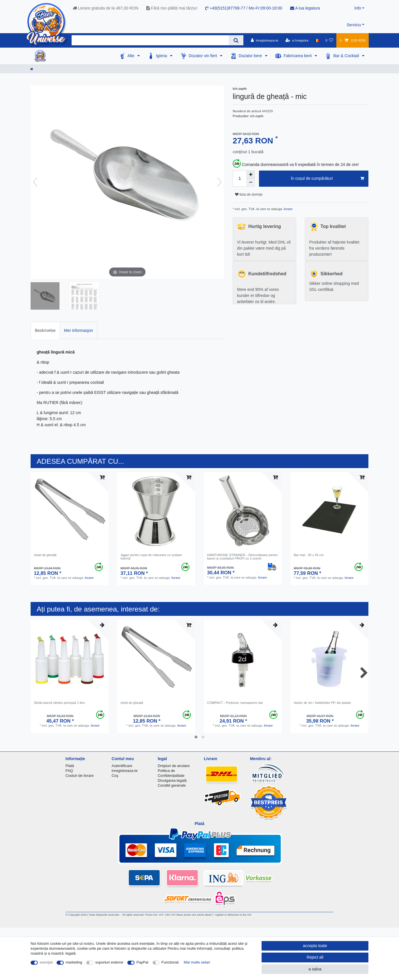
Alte (131, 56)
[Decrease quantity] (251, 183)
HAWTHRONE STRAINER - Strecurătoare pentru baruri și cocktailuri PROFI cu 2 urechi (242, 557)
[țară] (317, 40)
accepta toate (315, 946)
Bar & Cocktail (347, 56)
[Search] (236, 40)
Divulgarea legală (172, 780)
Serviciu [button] (354, 25)
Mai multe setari (197, 962)
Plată (70, 766)
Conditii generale (172, 785)
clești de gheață (45, 555)
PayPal (142, 962)
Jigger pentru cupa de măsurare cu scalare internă (151, 557)
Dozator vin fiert (203, 56)
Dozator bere (251, 56)
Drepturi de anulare (174, 766)
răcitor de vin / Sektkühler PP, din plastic (322, 703)
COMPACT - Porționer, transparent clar (235, 703)
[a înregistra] (297, 40)
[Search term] (150, 40)
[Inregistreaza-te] (265, 40)
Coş (115, 776)
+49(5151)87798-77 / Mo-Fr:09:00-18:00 (244, 8)
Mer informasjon (79, 330)
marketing (74, 962)
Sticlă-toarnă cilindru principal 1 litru (59, 703)
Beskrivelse (45, 330)
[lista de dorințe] (329, 40)
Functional (170, 962)
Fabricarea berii (298, 56)
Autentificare (122, 766)
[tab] (45, 330)
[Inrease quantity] (251, 175)
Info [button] (358, 8)
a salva (315, 969)
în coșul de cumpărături (327, 179)
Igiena (162, 56)
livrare (288, 209)
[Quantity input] (240, 179)
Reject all (315, 957)
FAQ (69, 771)
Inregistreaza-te (125, 771)
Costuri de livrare (80, 776)
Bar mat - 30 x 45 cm (309, 555)
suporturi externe (109, 962)
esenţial (46, 962)
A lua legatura (305, 8)
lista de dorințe (249, 194)
